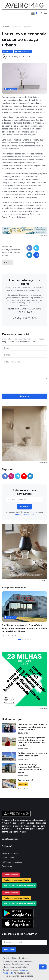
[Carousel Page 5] (30, 640)
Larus (6, 255)
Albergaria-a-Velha (12, 249)
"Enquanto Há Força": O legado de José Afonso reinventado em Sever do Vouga (30, 768)
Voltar (7, 262)
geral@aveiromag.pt (11, 839)
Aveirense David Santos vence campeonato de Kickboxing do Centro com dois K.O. (32, 727)
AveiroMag (13, 57)
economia (8, 246)
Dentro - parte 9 (26, 780)
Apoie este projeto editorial (17, 880)
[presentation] (24, 386)
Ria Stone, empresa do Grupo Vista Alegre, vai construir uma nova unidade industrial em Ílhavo (24, 628)
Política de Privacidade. (25, 515)
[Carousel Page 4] (28, 640)
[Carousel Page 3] (25, 640)
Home (5, 27)
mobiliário (16, 252)
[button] (41, 13)
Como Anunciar (11, 875)
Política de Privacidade (12, 862)
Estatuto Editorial (10, 853)
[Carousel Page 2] (23, 640)
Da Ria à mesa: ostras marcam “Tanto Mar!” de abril (32, 755)
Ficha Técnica (8, 858)
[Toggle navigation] (33, 13)
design (6, 252)
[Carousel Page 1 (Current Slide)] (19, 640)
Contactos (7, 866)
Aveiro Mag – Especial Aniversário (19, 885)
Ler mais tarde (23, 52)
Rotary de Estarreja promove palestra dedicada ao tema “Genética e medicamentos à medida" (32, 741)
